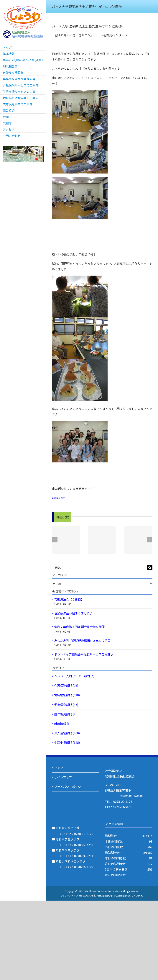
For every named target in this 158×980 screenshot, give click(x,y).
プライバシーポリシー (69, 787)
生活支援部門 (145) (67, 742)
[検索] (150, 568)
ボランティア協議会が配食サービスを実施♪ (84, 654)
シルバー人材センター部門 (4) (74, 676)
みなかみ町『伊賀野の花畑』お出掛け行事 (82, 640)
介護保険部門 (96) (66, 685)
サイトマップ (63, 777)
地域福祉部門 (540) (67, 695)
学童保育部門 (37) (66, 705)
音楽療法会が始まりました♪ (73, 613)
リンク (59, 768)
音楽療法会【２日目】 (69, 599)
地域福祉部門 (59, 498)
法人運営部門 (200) (67, 733)
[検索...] (99, 568)
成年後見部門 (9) (65, 714)
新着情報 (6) (62, 724)
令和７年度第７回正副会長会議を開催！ (81, 627)
